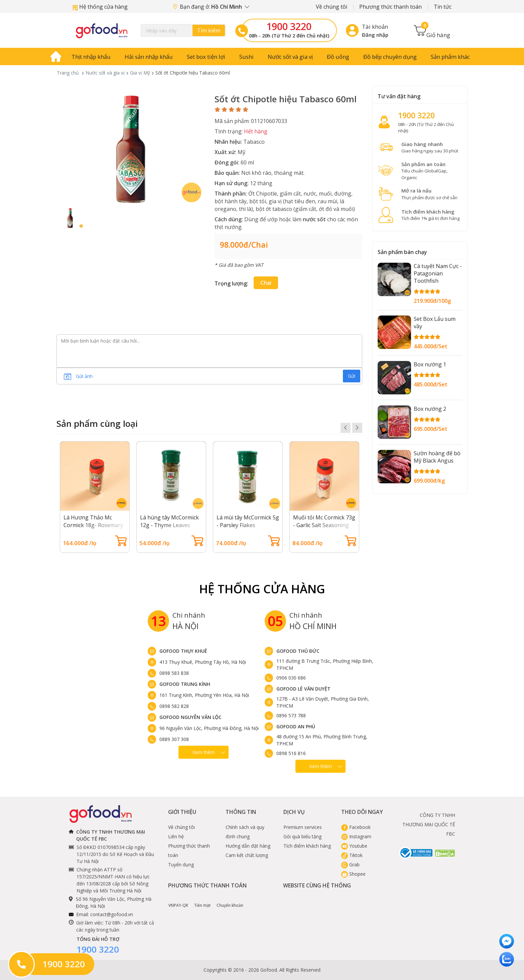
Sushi (246, 57)
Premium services (303, 827)
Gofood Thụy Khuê (183, 651)
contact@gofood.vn (112, 914)
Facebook (356, 827)
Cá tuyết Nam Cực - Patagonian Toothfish (438, 273)
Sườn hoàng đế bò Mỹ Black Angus (437, 457)
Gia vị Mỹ (140, 73)
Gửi (352, 376)
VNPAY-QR (178, 900)
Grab (350, 865)
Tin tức (443, 7)
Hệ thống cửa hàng (100, 7)
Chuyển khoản (230, 900)
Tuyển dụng (181, 865)
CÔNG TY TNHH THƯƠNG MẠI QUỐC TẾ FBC (429, 824)
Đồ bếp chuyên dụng (390, 57)
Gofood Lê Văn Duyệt (303, 689)
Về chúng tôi (332, 7)
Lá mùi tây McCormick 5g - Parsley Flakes (248, 521)
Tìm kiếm (209, 30)
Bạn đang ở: (211, 7)
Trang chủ (68, 73)
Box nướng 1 (430, 364)
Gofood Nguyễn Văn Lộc (190, 717)
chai (266, 283)
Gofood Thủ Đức (298, 651)
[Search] (183, 30)
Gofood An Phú (296, 726)
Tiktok (352, 855)
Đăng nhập (375, 35)
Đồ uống (338, 57)
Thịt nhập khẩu (91, 57)
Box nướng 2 (430, 409)
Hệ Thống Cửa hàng (262, 589)
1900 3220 (289, 26)
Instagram (356, 836)
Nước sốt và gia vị (290, 57)
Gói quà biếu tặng (302, 836)
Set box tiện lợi (206, 57)
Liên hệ (176, 836)
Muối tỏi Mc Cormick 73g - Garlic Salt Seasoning (324, 521)
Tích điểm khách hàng (307, 846)
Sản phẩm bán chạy (402, 252)
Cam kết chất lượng (247, 855)
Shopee (353, 874)
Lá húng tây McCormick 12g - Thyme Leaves (169, 521)
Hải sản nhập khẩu (149, 57)
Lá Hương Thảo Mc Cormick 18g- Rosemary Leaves (93, 525)
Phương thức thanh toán (390, 7)
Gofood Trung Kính (185, 684)
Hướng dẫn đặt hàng (248, 846)
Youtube (354, 846)
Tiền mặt (202, 900)
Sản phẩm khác (450, 57)
